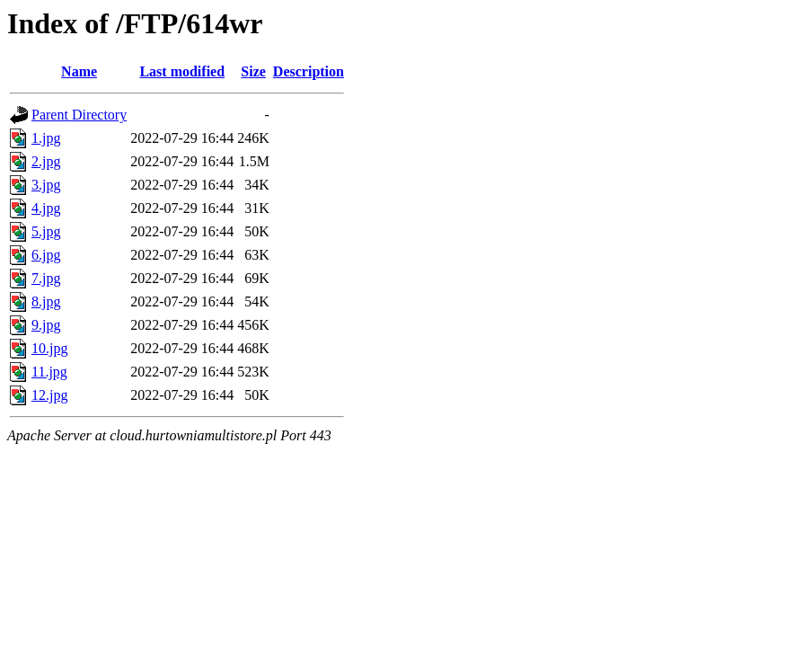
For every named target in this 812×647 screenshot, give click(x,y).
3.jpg (46, 185)
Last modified (182, 71)
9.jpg (46, 325)
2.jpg (46, 161)
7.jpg (46, 278)
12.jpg (49, 395)
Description (309, 71)
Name (79, 71)
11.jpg (49, 372)
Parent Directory (79, 115)
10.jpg (49, 348)
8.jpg (46, 301)
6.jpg (46, 255)
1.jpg (46, 138)
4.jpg (46, 208)
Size (253, 71)
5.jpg (46, 231)
